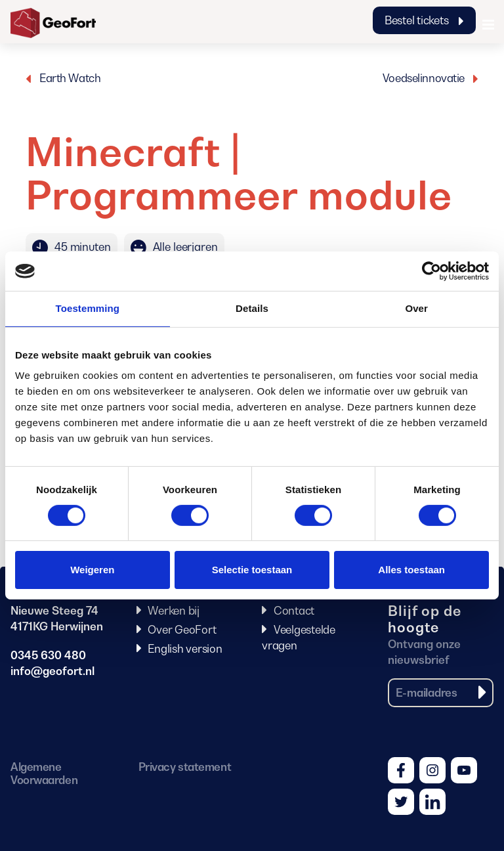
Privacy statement (185, 767)
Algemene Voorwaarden (44, 774)
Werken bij (174, 611)
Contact (294, 611)
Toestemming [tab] (88, 308)
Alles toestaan (411, 570)
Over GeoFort (182, 630)
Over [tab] (416, 308)
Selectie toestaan (252, 570)
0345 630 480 (48, 655)
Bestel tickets (424, 20)
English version (185, 649)
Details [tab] (252, 308)
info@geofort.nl (52, 671)
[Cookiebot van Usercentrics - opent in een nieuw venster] (431, 271)
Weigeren (92, 570)
